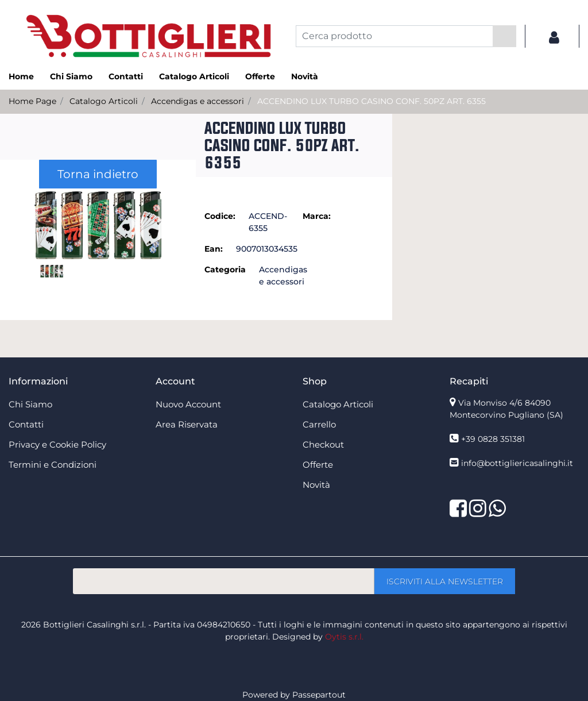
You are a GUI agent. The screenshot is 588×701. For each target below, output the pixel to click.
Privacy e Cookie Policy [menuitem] (57, 444)
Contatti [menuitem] (126, 76)
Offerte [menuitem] (260, 76)
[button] (504, 36)
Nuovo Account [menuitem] (188, 404)
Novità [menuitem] (305, 76)
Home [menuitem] (21, 76)
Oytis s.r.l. (344, 637)
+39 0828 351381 (493, 439)
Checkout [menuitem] (323, 444)
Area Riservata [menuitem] (187, 424)
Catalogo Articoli (104, 101)
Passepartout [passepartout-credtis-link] (319, 695)
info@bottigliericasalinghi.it (517, 463)
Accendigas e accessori (198, 101)
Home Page (32, 101)
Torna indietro (98, 174)
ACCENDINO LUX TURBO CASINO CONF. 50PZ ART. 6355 (372, 101)
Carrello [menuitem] (319, 424)
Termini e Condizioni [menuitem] (53, 465)
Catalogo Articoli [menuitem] (194, 76)
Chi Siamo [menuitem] (71, 76)
